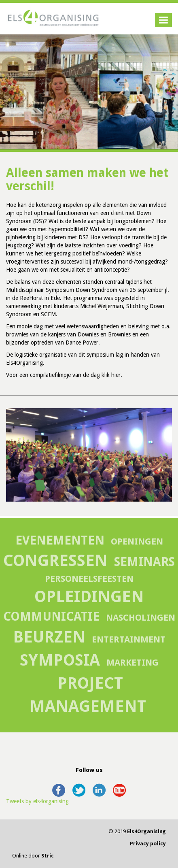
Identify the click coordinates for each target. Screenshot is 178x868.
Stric (48, 856)
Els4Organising (146, 831)
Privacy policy (148, 844)
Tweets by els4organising (37, 801)
